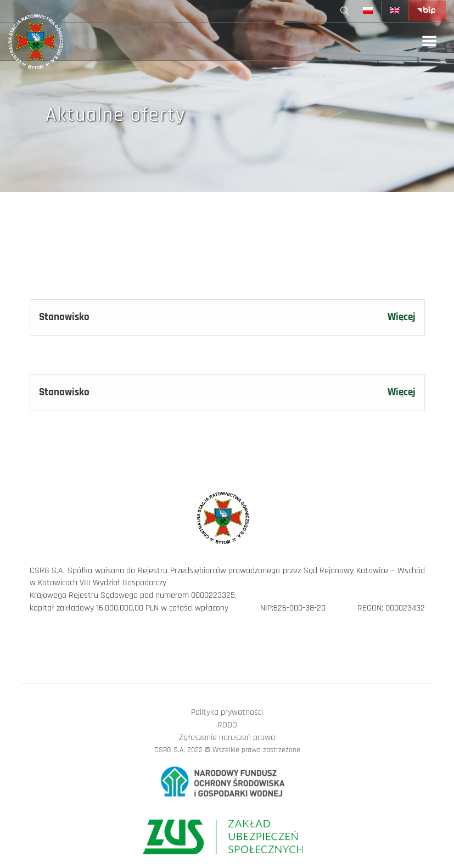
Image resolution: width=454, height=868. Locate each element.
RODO (227, 725)
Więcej (402, 318)
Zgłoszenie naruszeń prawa (227, 738)
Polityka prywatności (227, 712)
